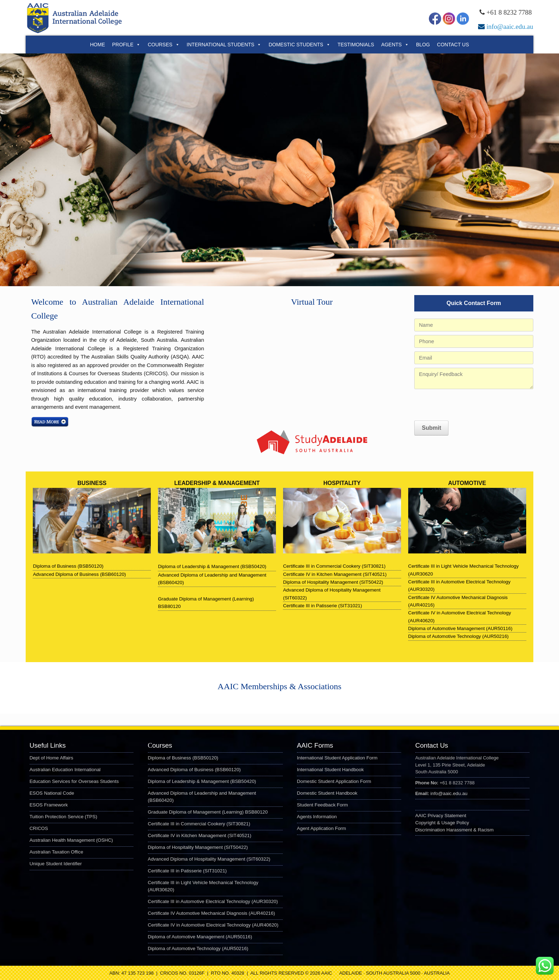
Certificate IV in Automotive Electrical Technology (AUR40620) (460, 617)
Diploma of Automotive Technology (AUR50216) (458, 636)
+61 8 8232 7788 (509, 12)
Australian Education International (65, 770)
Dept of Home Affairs (52, 758)
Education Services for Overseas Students (74, 781)
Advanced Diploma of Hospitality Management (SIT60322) (332, 594)
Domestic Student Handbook (327, 793)
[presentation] (468, 405)
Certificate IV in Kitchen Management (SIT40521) (335, 574)
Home (97, 45)
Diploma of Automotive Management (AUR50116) (460, 628)
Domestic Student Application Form (334, 781)
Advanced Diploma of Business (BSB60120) (79, 574)
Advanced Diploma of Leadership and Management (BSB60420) (212, 579)
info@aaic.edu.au (510, 27)
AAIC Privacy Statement (441, 816)
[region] (279, 170)
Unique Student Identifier (56, 864)
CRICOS (39, 828)
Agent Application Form (322, 828)
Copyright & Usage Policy (442, 823)
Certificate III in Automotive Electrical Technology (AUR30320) (459, 586)
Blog (423, 45)
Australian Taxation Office (57, 852)
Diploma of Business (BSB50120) (68, 566)
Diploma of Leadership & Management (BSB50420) (202, 781)
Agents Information (317, 817)
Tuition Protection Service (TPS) (63, 817)
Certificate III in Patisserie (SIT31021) (322, 606)
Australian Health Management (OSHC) (71, 840)
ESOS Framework (49, 805)
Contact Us (453, 45)
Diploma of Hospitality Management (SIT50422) (333, 582)
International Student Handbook (330, 770)
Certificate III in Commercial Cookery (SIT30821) (334, 566)
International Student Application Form (337, 758)
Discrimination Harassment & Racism (455, 830)
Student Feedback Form (322, 805)
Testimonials (356, 45)
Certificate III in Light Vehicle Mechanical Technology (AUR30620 (463, 570)
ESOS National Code (52, 793)
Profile (126, 45)
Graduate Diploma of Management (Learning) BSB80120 (206, 603)
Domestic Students (299, 45)
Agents (395, 45)
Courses (163, 45)
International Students (224, 45)
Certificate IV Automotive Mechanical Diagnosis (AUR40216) (458, 601)
